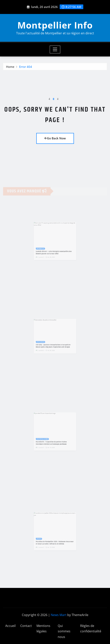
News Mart (59, 615)
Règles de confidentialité (91, 629)
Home (10, 67)
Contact (26, 626)
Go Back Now (55, 138)
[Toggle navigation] (55, 49)
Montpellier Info (55, 25)
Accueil (10, 626)
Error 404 (26, 67)
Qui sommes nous (64, 631)
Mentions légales (43, 629)
